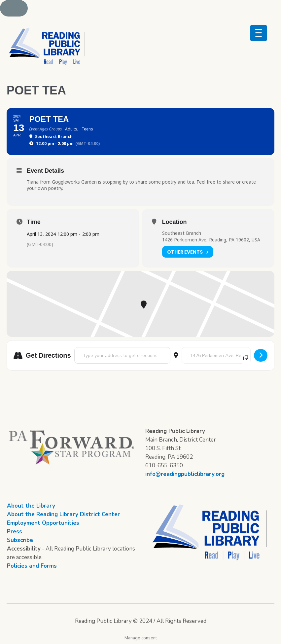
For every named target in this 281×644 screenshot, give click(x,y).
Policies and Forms (32, 566)
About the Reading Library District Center (63, 514)
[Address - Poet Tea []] (122, 355)
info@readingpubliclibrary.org (185, 474)
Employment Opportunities (43, 523)
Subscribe (20, 540)
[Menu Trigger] (259, 33)
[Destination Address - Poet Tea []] (216, 355)
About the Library (31, 506)
